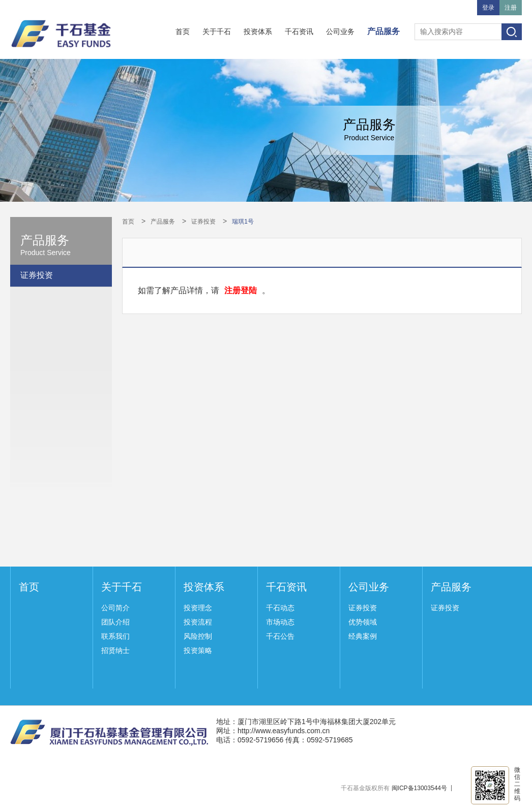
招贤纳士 (115, 650)
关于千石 (217, 32)
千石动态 (280, 608)
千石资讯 (299, 32)
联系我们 (115, 636)
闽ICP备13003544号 (419, 788)
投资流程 (198, 622)
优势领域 (363, 622)
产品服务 (383, 31)
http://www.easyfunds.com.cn (284, 731)
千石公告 (280, 636)
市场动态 (280, 622)
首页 (183, 32)
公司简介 (115, 608)
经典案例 (363, 636)
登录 (488, 8)
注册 (511, 8)
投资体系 (258, 32)
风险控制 (198, 636)
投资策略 (198, 650)
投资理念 (198, 608)
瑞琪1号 (243, 222)
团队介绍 (115, 622)
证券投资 (37, 275)
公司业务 (340, 32)
